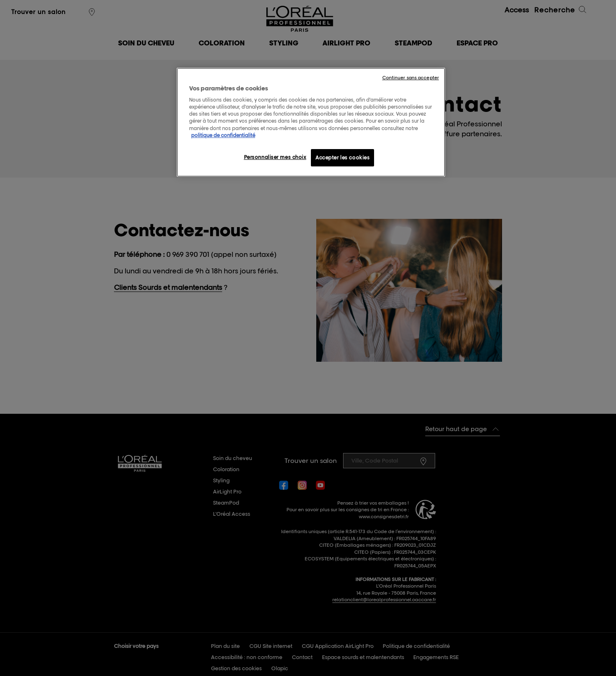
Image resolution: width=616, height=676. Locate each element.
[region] (311, 122)
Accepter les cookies (342, 158)
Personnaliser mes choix (275, 157)
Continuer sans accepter (411, 78)
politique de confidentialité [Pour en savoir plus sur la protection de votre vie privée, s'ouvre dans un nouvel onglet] (223, 135)
